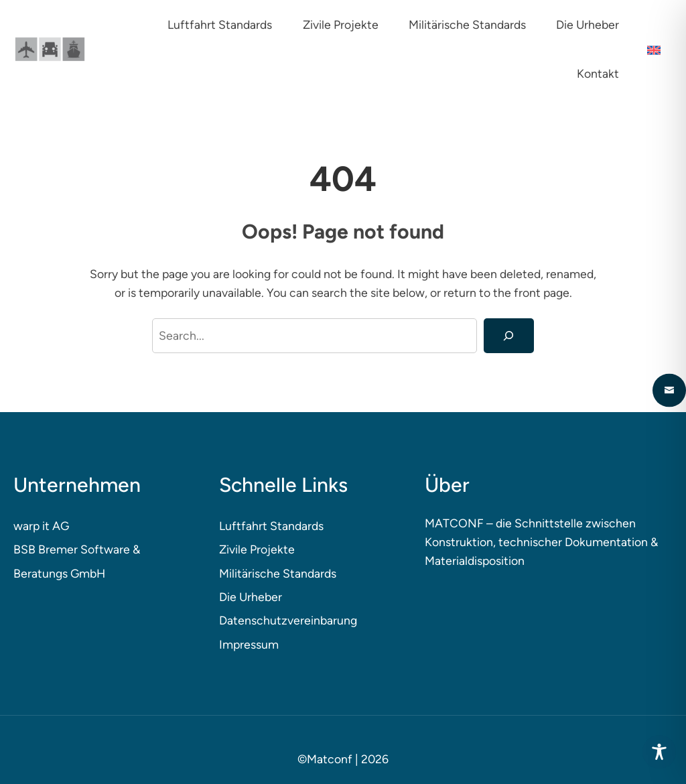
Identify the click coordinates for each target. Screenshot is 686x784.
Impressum (249, 644)
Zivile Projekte (257, 549)
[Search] (509, 336)
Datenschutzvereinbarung (288, 620)
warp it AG (41, 526)
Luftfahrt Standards (271, 526)
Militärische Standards (278, 573)
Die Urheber (251, 597)
